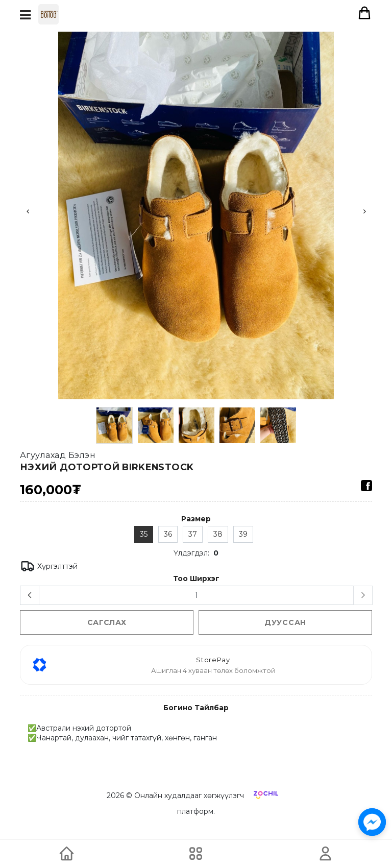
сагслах (107, 622)
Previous (28, 211)
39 (243, 534)
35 (144, 534)
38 (218, 534)
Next (364, 211)
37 (193, 534)
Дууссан (285, 622)
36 (168, 534)
